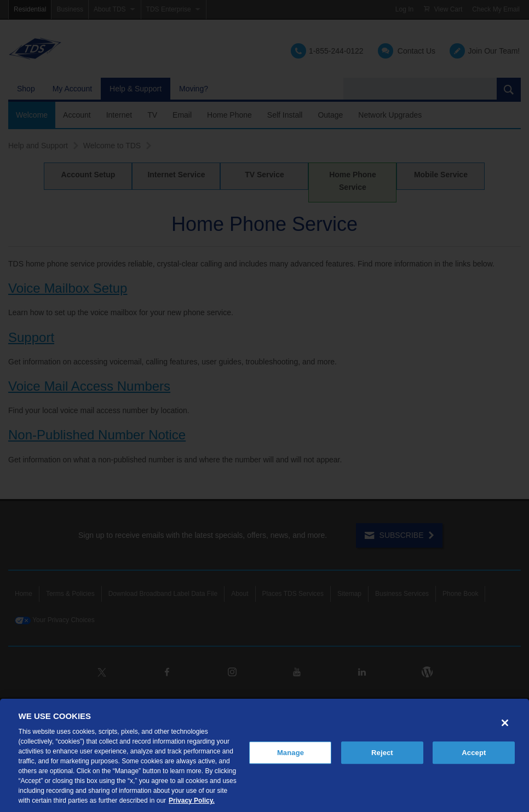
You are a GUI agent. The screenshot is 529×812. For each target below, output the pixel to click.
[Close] (505, 723)
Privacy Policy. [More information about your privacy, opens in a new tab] (192, 801)
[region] (264, 755)
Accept (474, 753)
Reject (382, 753)
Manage (291, 753)
